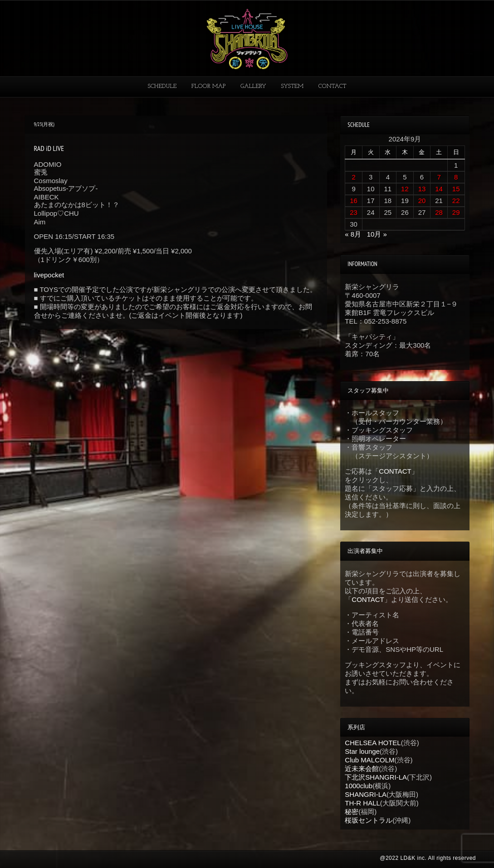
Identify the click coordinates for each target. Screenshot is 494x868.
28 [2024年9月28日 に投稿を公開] (439, 212)
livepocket (49, 275)
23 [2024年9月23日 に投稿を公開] (354, 212)
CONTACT (333, 86)
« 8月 (353, 234)
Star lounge (362, 751)
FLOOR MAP (209, 86)
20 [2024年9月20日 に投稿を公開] (422, 201)
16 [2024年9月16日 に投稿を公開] (354, 201)
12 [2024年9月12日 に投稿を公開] (405, 189)
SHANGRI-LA (366, 794)
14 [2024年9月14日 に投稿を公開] (439, 189)
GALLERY (253, 86)
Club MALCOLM (369, 760)
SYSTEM (292, 86)
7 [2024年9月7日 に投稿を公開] (439, 177)
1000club (359, 786)
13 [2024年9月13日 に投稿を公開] (422, 189)
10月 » (377, 234)
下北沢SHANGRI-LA (376, 777)
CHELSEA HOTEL (373, 743)
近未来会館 (362, 769)
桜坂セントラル (369, 820)
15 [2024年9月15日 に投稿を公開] (456, 189)
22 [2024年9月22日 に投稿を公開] (456, 201)
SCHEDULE (162, 86)
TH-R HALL (362, 803)
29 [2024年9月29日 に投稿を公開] (456, 212)
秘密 (352, 812)
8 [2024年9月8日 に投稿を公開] (456, 177)
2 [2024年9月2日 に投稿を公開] (353, 177)
